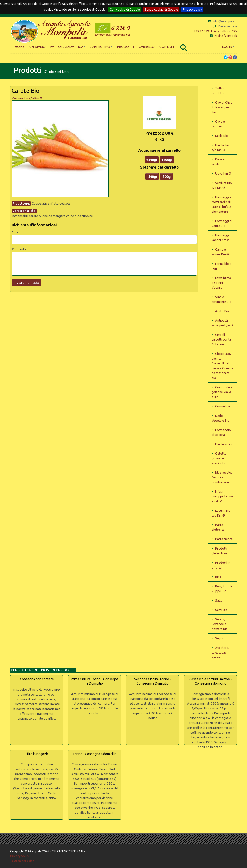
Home (20, 47)
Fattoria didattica (68, 47)
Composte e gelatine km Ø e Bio (222, 392)
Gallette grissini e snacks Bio (219, 458)
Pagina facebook (223, 36)
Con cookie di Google (125, 9)
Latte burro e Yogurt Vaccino (221, 283)
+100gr (152, 160)
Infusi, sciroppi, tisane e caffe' (222, 496)
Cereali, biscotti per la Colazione (221, 339)
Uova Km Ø (223, 173)
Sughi (219, 638)
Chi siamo (38, 47)
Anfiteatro (101, 47)
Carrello (147, 47)
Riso (218, 577)
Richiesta (19, 249)
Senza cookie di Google (161, 9)
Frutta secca (224, 444)
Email (16, 232)
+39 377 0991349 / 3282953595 (215, 31)
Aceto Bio (222, 311)
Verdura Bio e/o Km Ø (27, 98)
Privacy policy (192, 9)
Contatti (167, 47)
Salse (219, 600)
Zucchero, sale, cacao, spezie (220, 652)
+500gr (167, 160)
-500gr (166, 177)
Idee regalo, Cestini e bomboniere (222, 477)
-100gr (152, 177)
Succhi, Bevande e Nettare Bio (220, 624)
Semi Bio (221, 610)
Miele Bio (222, 136)
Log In (228, 47)
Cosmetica (223, 406)
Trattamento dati (22, 861)
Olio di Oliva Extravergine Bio (222, 107)
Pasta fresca (224, 539)
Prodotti (126, 47)
